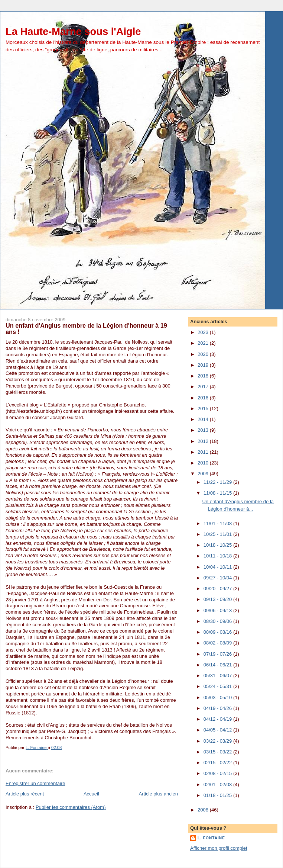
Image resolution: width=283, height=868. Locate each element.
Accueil (91, 794)
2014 (204, 419)
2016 (204, 398)
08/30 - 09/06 (218, 621)
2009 (204, 474)
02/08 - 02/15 (218, 773)
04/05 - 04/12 (218, 730)
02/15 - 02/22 (218, 763)
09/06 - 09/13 (218, 610)
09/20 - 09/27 (218, 589)
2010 (204, 463)
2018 (204, 376)
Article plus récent (25, 794)
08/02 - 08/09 (218, 643)
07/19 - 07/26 (218, 654)
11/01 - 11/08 (218, 523)
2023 (204, 332)
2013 (204, 430)
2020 (204, 354)
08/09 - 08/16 (218, 632)
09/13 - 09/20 (218, 599)
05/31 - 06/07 (218, 676)
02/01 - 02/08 (218, 785)
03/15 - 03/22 (218, 752)
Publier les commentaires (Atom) (71, 807)
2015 (204, 409)
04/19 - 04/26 (218, 708)
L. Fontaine (211, 838)
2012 (204, 441)
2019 (204, 365)
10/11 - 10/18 (218, 556)
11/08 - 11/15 (218, 493)
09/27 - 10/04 (218, 578)
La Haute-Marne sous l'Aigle (73, 31)
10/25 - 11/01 (218, 534)
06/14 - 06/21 (218, 665)
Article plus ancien (159, 794)
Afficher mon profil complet (219, 848)
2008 (204, 810)
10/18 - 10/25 (218, 545)
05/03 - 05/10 (218, 697)
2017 (204, 387)
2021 (204, 343)
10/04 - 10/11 (218, 567)
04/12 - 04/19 (218, 719)
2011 (204, 452)
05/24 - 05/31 (218, 686)
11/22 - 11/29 (218, 482)
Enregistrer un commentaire (35, 783)
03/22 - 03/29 (218, 741)
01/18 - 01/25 (218, 795)
